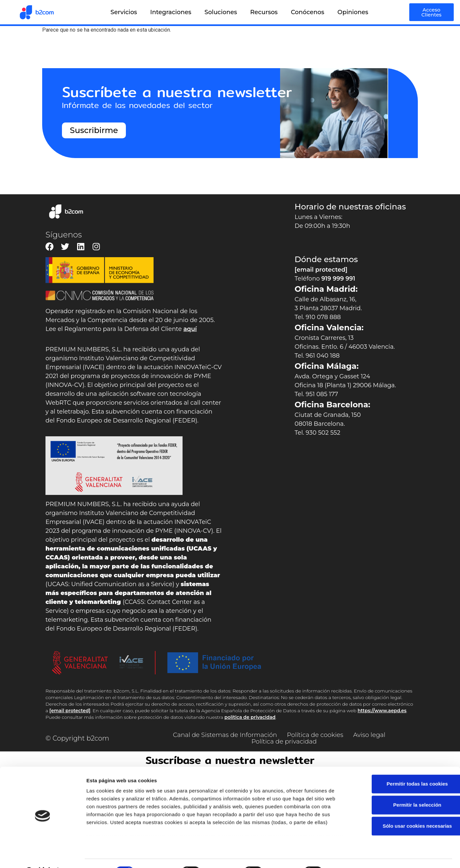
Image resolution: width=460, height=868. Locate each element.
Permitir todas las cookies (405, 767)
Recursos (264, 12)
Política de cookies (317, 735)
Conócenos (308, 12)
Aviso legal (375, 735)
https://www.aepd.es (382, 711)
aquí (190, 329)
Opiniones (353, 12)
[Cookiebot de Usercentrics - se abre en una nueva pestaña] (43, 855)
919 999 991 (338, 279)
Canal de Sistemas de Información (222, 735)
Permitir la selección (405, 788)
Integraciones (171, 12)
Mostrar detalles (354, 855)
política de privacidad (250, 717)
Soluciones (221, 12)
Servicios (124, 12)
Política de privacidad (284, 742)
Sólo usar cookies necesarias (405, 809)
